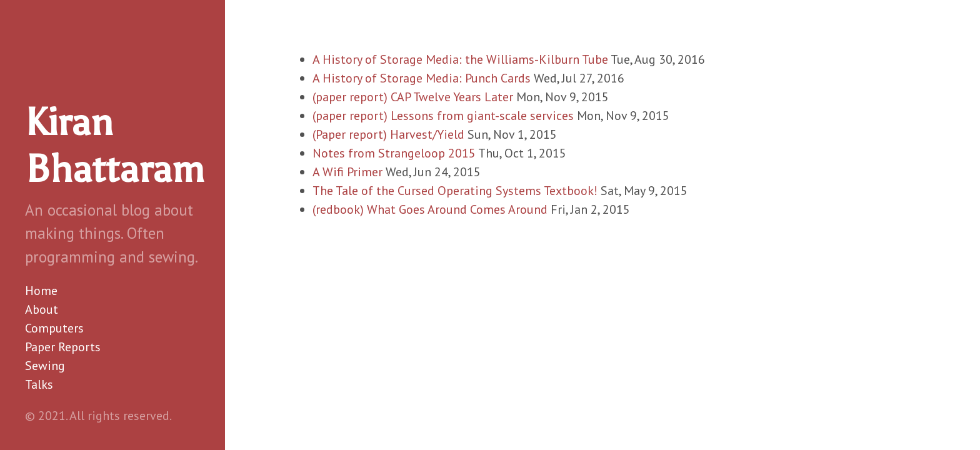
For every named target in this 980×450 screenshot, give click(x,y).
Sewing (45, 366)
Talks (39, 384)
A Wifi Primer (347, 172)
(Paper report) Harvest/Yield (388, 134)
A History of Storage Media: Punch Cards (422, 78)
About (42, 309)
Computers (54, 328)
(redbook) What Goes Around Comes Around (430, 209)
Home (41, 291)
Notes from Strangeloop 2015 (394, 153)
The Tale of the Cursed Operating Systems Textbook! (455, 191)
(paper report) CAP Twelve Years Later (413, 97)
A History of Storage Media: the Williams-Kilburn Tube (460, 59)
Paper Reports (63, 347)
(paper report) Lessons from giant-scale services (443, 116)
